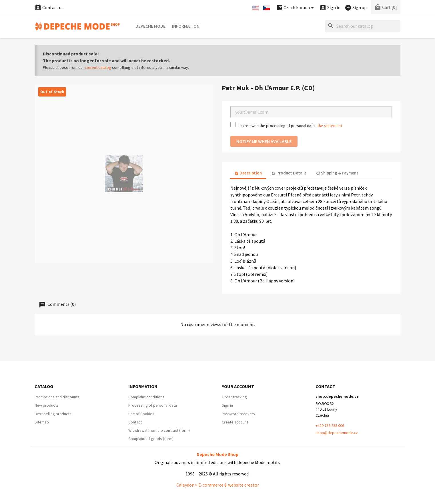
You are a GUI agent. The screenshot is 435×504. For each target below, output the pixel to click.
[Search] (363, 26)
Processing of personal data (153, 405)
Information (186, 26)
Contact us (49, 7)
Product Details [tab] (289, 173)
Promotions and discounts (57, 397)
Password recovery (239, 414)
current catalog (98, 67)
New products (47, 405)
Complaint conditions (146, 397)
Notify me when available (264, 141)
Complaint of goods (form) (151, 439)
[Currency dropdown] (296, 8)
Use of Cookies (141, 414)
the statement (330, 126)
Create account (235, 422)
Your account (238, 386)
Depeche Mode (150, 26)
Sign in (227, 405)
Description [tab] (248, 173)
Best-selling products (53, 414)
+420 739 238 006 (330, 425)
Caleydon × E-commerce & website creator (218, 485)
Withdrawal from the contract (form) (159, 430)
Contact (135, 422)
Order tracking (234, 397)
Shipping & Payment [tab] (337, 173)
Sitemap (42, 422)
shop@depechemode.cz (337, 433)
